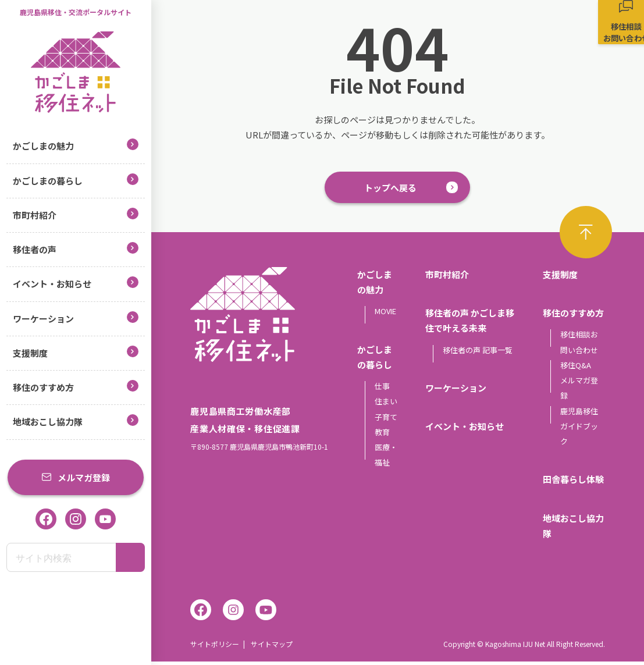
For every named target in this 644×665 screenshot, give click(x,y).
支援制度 (76, 352)
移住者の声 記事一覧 (478, 353)
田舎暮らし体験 (573, 483)
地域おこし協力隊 (76, 421)
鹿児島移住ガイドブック (579, 429)
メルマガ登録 (76, 477)
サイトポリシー (215, 647)
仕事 (382, 390)
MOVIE (385, 314)
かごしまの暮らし (76, 180)
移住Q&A (576, 368)
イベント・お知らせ (76, 283)
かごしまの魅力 (76, 145)
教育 (382, 435)
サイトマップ (272, 647)
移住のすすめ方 (76, 387)
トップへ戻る (390, 189)
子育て (386, 420)
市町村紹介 (76, 214)
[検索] (130, 557)
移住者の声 (76, 249)
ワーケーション (76, 318)
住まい (386, 405)
